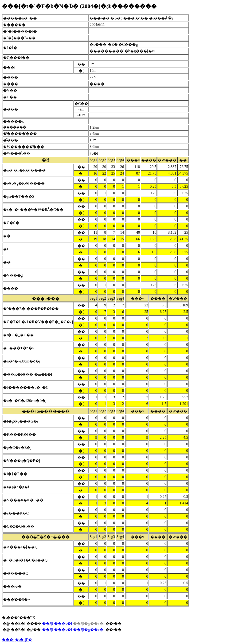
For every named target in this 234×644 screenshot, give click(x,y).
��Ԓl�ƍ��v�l (89, 630)
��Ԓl (48, 623)
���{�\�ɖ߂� (17, 640)
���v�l (63, 623)
